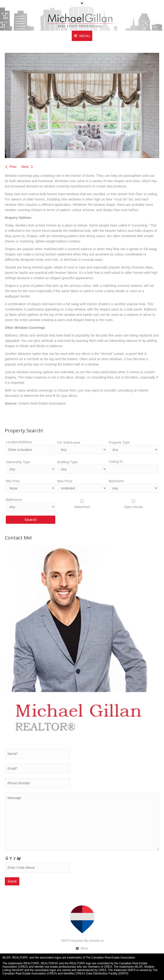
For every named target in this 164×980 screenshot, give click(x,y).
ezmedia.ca (96, 941)
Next (25, 167)
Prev (13, 167)
